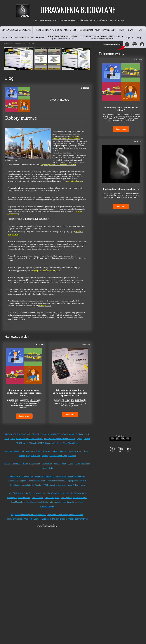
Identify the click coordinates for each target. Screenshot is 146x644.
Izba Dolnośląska (47, 506)
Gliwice (25, 464)
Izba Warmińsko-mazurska (58, 493)
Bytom (64, 464)
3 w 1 (131, 30)
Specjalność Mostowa (36, 481)
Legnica (44, 468)
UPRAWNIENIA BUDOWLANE (16, 30)
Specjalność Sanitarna (76, 476)
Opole (70, 451)
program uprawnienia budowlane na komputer (66, 138)
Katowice (63, 451)
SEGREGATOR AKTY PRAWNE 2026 (98, 30)
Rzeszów (46, 451)
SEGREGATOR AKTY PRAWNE (29, 439)
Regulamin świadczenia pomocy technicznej (65, 515)
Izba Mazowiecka (80, 498)
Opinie (130, 38)
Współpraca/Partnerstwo (78, 519)
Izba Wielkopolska (16, 493)
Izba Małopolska (18, 502)
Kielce (17, 451)
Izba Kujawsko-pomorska (73, 502)
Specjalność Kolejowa (77, 481)
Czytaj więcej (24, 416)
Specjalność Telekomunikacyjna (48, 485)
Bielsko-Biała (47, 464)
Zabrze (57, 464)
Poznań (22, 456)
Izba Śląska (12, 498)
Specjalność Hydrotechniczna (22, 485)
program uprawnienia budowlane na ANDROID (58, 165)
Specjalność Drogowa (17, 481)
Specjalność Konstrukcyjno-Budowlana (50, 476)
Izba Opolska (66, 498)
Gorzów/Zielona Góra (58, 456)
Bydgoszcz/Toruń (33, 456)
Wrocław (78, 451)
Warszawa (30, 451)
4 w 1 (140, 30)
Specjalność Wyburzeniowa (74, 485)
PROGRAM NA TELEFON (72, 434)
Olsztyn (86, 451)
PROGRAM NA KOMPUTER (49, 434)
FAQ (34, 434)
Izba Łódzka (31, 502)
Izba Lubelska (55, 502)
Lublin (39, 451)
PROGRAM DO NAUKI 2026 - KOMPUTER (55, 30)
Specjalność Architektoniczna (21, 476)
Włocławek (86, 464)
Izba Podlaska (37, 498)
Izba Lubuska (43, 502)
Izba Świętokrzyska (78, 493)
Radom (7, 464)
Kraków (54, 451)
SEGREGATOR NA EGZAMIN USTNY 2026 (102, 37)
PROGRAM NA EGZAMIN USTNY (30, 443)
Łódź (23, 451)
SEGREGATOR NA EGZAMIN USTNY (60, 439)
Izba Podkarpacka (52, 498)
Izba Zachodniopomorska (35, 493)
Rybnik (70, 464)
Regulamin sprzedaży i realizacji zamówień (29, 515)
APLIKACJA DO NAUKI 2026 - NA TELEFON (23, 38)
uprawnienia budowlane (73, 181)
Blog (139, 38)
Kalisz (51, 468)
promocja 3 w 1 (44, 306)
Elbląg (77, 464)
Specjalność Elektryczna (57, 481)
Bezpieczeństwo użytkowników (54, 519)
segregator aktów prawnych (46, 270)
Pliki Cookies (35, 519)
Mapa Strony (73, 443)
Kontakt (87, 439)
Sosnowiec (16, 464)
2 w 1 (122, 30)
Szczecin (72, 456)
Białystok (9, 451)
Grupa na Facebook (53, 443)
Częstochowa (35, 464)
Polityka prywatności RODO (17, 519)
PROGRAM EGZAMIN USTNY (63, 37)
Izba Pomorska (24, 498)
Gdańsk (45, 456)
